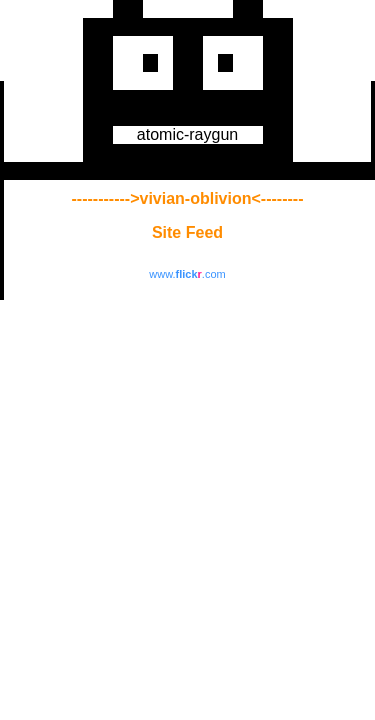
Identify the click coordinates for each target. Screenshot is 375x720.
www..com (187, 274)
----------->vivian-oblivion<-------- (188, 198)
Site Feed (187, 232)
